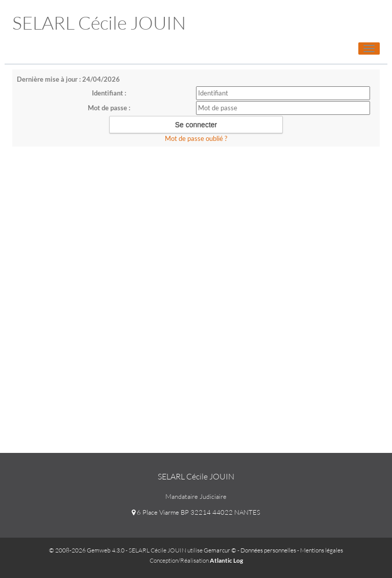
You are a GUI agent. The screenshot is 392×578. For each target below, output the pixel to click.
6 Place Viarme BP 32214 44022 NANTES (196, 512)
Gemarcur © (220, 550)
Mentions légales (322, 550)
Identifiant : (109, 93)
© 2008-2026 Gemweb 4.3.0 (87, 550)
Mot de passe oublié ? (196, 138)
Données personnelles (268, 550)
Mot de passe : (109, 108)
